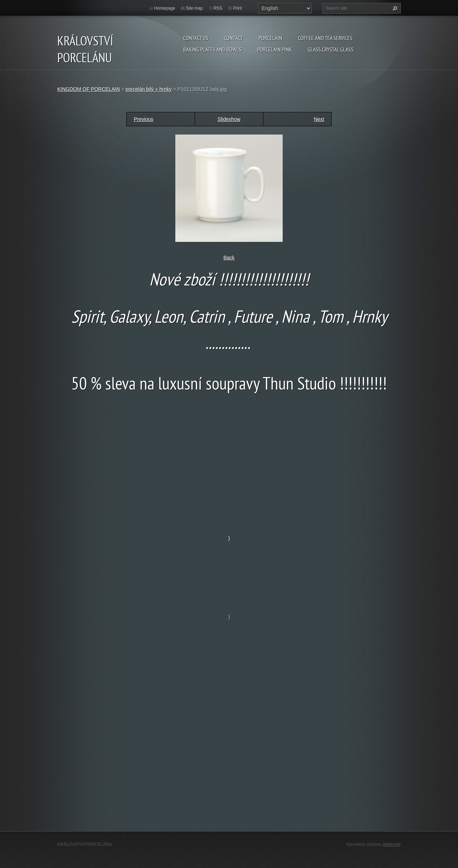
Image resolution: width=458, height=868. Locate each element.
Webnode (392, 844)
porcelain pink (275, 49)
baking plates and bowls (212, 49)
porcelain (271, 38)
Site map (194, 8)
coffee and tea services (325, 38)
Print (237, 8)
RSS (218, 8)
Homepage (165, 8)
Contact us (196, 38)
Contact (233, 38)
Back (229, 258)
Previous (143, 119)
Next (319, 119)
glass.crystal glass (331, 49)
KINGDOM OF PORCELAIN (89, 89)
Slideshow (229, 119)
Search (394, 8)
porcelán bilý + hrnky (149, 89)
